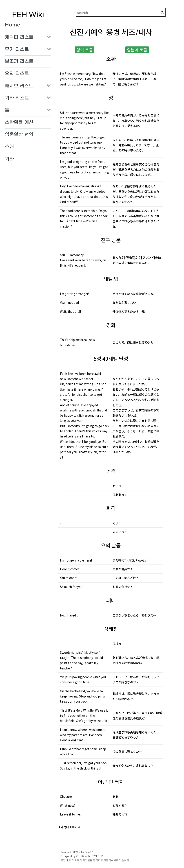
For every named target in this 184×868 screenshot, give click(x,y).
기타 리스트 (17, 98)
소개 (9, 147)
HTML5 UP (97, 856)
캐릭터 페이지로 (69, 827)
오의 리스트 (17, 74)
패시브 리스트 (19, 86)
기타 (9, 159)
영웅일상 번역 (19, 135)
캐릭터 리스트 (19, 37)
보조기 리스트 (19, 61)
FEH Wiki (28, 15)
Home (13, 25)
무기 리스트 (17, 49)
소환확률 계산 (19, 122)
